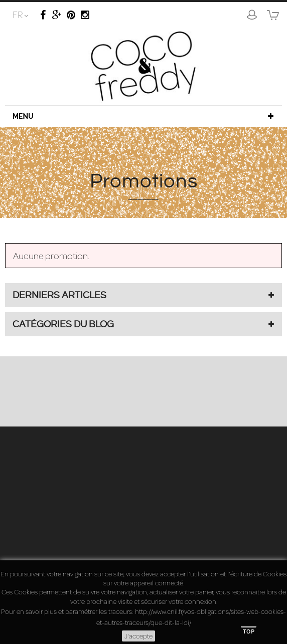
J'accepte (138, 636)
